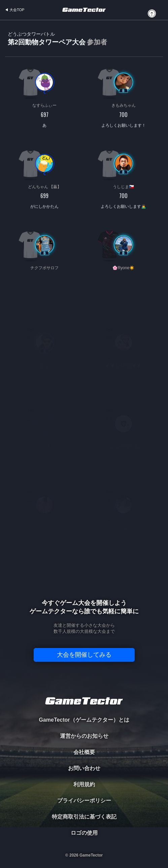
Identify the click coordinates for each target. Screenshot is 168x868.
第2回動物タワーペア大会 (57, 39)
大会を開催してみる (84, 655)
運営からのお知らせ (84, 736)
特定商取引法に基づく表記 (84, 817)
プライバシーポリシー (84, 801)
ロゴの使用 (84, 833)
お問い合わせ (84, 768)
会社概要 (84, 752)
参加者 (97, 42)
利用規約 (84, 784)
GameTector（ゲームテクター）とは (84, 720)
